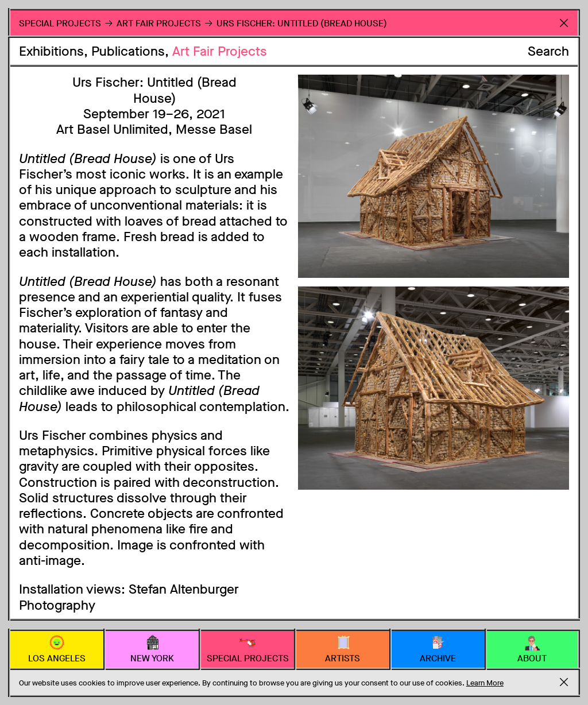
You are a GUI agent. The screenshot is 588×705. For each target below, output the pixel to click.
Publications (128, 51)
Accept (564, 682)
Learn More (485, 683)
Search (548, 51)
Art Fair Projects (220, 51)
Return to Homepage (564, 23)
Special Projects (60, 23)
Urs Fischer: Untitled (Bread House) (302, 23)
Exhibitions (51, 51)
